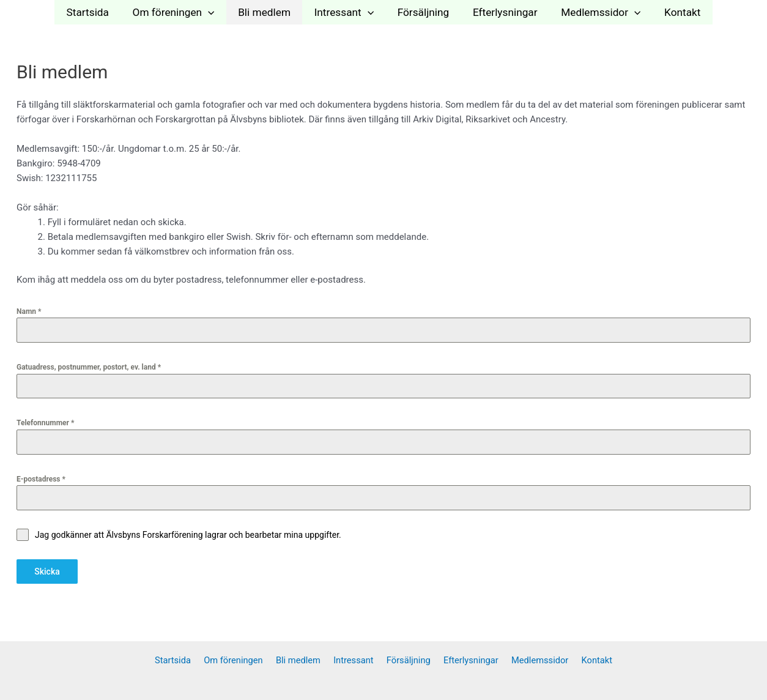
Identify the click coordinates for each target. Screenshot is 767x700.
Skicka (47, 572)
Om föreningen (180, 12)
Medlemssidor (595, 12)
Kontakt (674, 12)
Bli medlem (268, 12)
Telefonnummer (45, 423)
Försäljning (422, 12)
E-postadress (41, 479)
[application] (214, 12)
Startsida (96, 12)
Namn (29, 311)
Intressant (345, 12)
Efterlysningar (502, 12)
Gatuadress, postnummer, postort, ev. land (89, 367)
